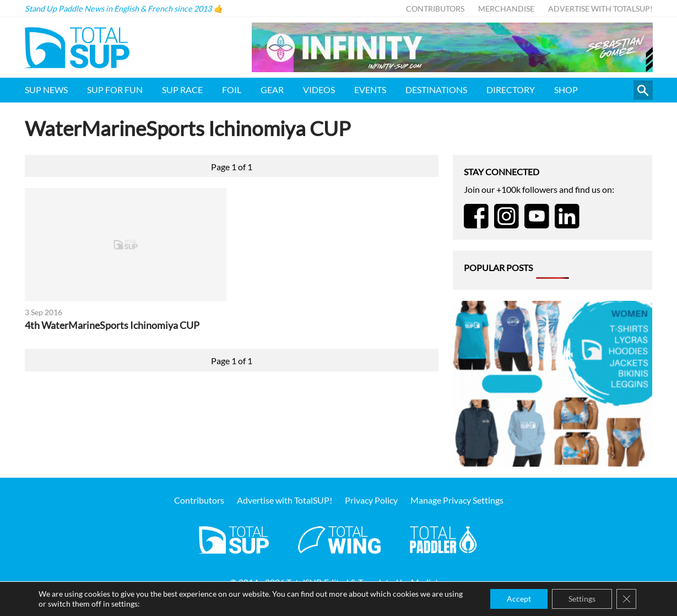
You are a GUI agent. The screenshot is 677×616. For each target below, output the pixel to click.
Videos (319, 90)
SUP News (46, 90)
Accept (519, 599)
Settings (582, 599)
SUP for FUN (115, 90)
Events (370, 90)
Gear (272, 90)
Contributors (435, 9)
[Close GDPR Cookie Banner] (626, 599)
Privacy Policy (371, 500)
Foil (232, 90)
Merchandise (506, 9)
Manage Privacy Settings (457, 500)
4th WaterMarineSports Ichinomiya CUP (112, 325)
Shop (566, 90)
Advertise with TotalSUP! (600, 9)
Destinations (436, 90)
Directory (511, 90)
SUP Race (182, 90)
